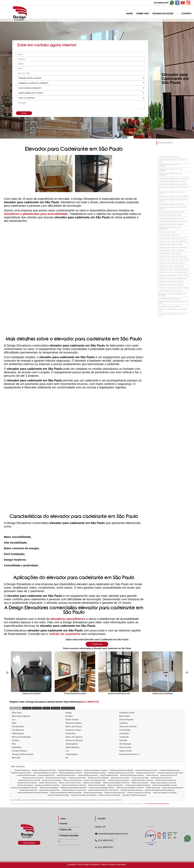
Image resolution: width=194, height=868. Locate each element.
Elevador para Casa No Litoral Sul (173, 257)
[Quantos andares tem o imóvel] (80, 93)
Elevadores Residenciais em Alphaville (170, 174)
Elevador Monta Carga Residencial (172, 788)
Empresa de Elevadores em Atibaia (58, 795)
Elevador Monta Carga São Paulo (50, 790)
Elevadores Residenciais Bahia (172, 212)
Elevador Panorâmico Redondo (172, 282)
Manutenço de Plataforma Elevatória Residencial (160, 790)
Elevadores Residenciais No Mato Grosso (172, 208)
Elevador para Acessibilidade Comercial (165, 785)
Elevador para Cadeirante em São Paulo (172, 310)
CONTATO (186, 14)
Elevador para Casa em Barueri (172, 251)
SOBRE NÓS (143, 14)
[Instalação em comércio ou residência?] (80, 83)
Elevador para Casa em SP (170, 235)
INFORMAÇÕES (165, 143)
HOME (129, 14)
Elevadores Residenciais (169, 157)
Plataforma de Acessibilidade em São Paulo (172, 295)
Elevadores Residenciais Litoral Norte (171, 193)
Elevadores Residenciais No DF (172, 204)
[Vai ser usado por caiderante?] (80, 88)
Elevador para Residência (115, 785)
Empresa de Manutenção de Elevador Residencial (33, 793)
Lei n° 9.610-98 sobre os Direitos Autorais (157, 804)
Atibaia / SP (100, 827)
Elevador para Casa (168, 232)
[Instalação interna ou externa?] (80, 78)
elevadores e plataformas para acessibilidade (36, 214)
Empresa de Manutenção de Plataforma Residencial (66, 793)
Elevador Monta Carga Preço (28, 790)
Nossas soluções (69, 836)
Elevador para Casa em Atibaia (172, 263)
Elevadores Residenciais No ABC (173, 184)
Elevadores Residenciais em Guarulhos (170, 165)
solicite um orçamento (65, 634)
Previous (7, 673)
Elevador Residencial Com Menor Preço (74, 790)
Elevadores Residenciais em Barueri (174, 178)
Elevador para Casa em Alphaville (173, 248)
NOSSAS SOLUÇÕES (163, 14)
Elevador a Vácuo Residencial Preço (174, 269)
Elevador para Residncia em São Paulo (172, 315)
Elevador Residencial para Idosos (173, 221)
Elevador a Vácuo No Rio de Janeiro (174, 288)
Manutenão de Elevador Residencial (132, 790)
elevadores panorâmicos (68, 619)
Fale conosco (29, 843)
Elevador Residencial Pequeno (172, 218)
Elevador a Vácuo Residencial (172, 266)
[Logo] (29, 832)
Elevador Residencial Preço (171, 215)
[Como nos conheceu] (80, 98)
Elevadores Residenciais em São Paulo (172, 161)
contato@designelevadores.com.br (112, 834)
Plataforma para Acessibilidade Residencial (74, 788)
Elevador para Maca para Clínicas (115, 793)
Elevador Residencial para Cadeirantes (169, 228)
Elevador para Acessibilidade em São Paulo (24, 788)
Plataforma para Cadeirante (171, 299)
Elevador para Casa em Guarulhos (173, 238)
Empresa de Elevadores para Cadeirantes (84, 795)
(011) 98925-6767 (161, 3)
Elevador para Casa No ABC (171, 244)
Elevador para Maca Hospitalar (93, 793)
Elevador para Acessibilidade (97, 785)
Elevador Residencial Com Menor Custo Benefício (103, 790)
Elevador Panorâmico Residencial (173, 279)
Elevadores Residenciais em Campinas (170, 170)
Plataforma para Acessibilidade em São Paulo (130, 788)
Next (187, 673)
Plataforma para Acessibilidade (49, 788)
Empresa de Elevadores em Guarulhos (165, 793)
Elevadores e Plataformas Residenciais (134, 795)
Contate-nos (97, 644)
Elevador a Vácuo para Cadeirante (173, 272)
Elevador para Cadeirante (170, 306)
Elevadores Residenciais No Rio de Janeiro (173, 200)
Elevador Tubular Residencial (171, 285)
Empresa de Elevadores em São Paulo (139, 793)
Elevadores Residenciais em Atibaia (174, 197)
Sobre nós (66, 830)
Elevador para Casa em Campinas (173, 241)
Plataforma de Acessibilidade (171, 291)
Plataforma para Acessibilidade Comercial (101, 788)
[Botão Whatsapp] (187, 841)
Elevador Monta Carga (153, 788)
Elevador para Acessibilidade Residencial (138, 785)
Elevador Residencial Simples (171, 224)
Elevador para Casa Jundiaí (171, 254)
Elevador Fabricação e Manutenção (110, 795)
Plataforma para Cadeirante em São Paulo (173, 302)
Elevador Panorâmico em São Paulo (174, 275)
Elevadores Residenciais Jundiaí (173, 181)
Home (64, 824)
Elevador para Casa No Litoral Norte (174, 260)
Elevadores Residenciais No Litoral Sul (173, 188)
